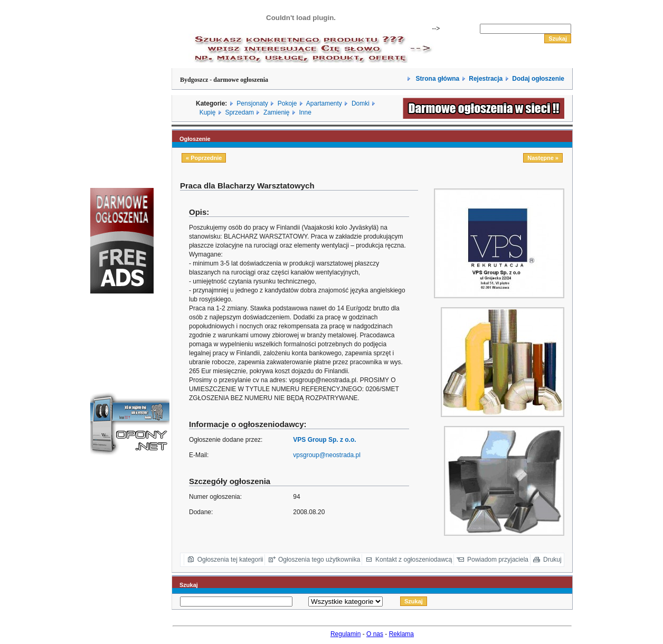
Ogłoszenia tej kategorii (230, 560)
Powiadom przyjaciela (498, 560)
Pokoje (287, 103)
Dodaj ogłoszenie (538, 79)
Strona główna (437, 79)
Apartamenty (324, 103)
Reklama (401, 634)
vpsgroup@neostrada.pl (327, 455)
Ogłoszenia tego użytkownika (319, 560)
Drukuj (552, 560)
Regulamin (345, 634)
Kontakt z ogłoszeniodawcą (414, 560)
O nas (375, 634)
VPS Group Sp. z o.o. (324, 440)
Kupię (208, 112)
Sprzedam (239, 112)
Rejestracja (486, 79)
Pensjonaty (252, 103)
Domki (361, 103)
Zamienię (276, 112)
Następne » (543, 158)
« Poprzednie (204, 158)
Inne (305, 112)
